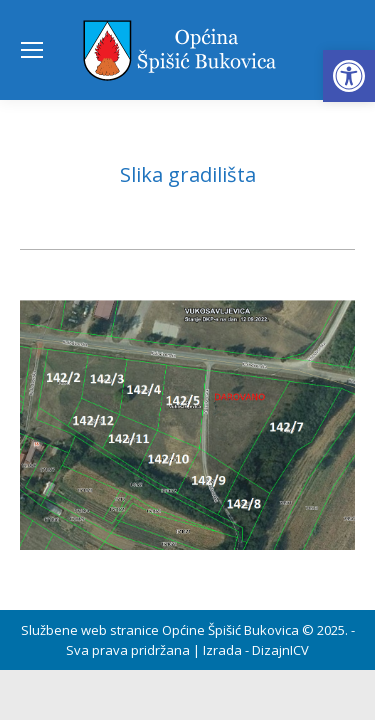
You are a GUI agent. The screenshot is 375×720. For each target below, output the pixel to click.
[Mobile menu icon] (32, 50)
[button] (349, 76)
